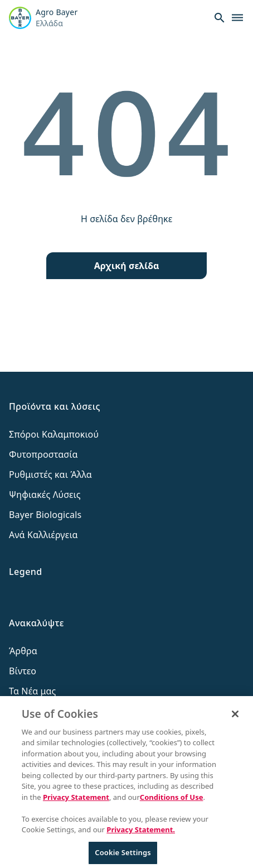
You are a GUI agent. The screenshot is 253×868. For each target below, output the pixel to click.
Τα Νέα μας (33, 691)
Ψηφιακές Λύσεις (45, 495)
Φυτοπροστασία (43, 454)
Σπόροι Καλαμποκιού (54, 434)
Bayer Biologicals (45, 515)
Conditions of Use (172, 803)
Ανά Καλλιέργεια (43, 535)
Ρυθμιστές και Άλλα (50, 474)
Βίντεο (23, 671)
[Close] (235, 720)
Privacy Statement (76, 803)
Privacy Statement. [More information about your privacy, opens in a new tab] (141, 836)
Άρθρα (23, 651)
